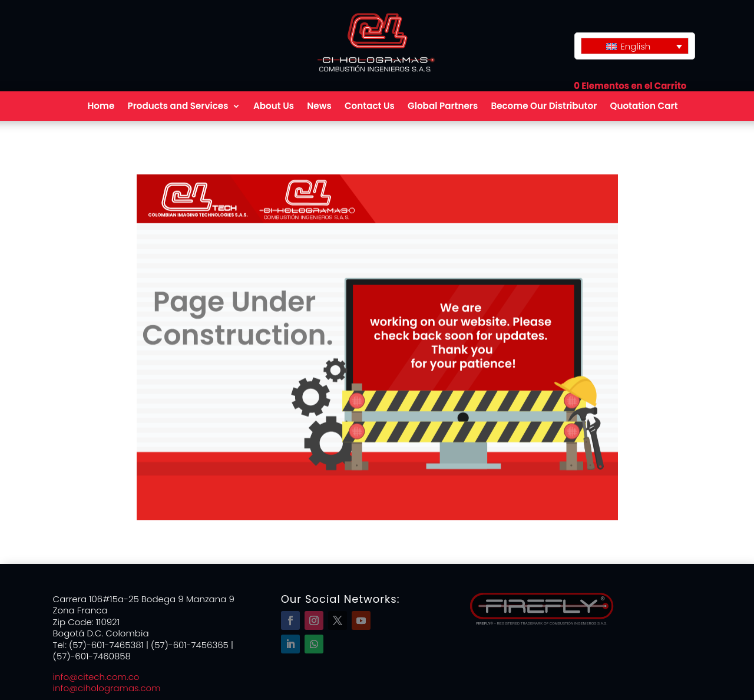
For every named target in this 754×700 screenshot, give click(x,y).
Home (101, 107)
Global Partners (443, 107)
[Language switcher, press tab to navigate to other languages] (635, 46)
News (319, 107)
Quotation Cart (644, 107)
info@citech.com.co (96, 677)
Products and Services (178, 107)
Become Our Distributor (544, 107)
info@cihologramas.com (107, 688)
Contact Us (370, 107)
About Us (274, 107)
